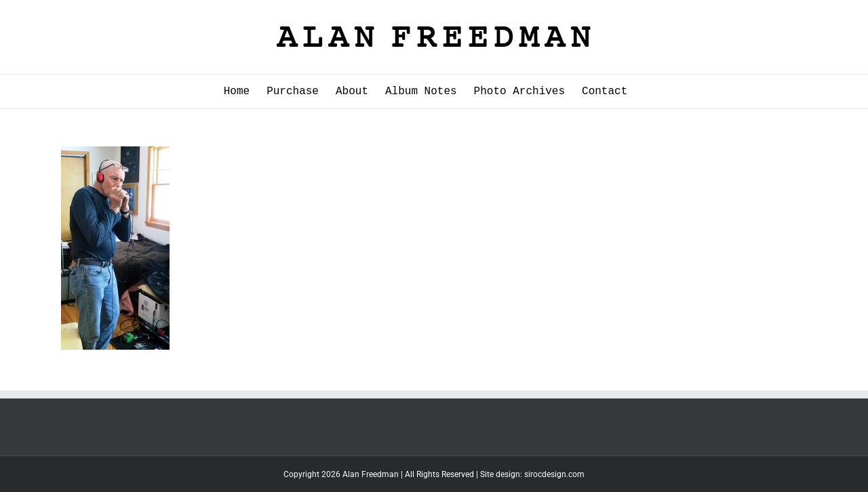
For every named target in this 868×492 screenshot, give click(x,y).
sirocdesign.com (554, 474)
